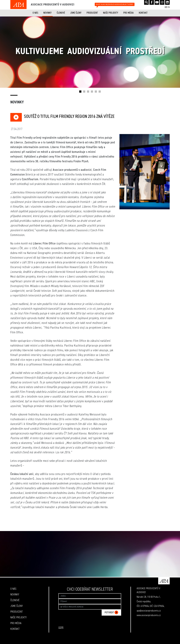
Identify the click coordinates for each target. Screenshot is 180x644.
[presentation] (99, 623)
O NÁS (35, 13)
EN (169, 7)
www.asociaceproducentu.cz (149, 615)
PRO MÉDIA (128, 13)
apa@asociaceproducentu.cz (149, 611)
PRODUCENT (92, 13)
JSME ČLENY (76, 13)
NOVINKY (47, 13)
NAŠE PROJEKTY (111, 13)
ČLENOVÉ (61, 13)
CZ (166, 7)
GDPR (61, 628)
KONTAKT (143, 13)
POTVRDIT (111, 612)
